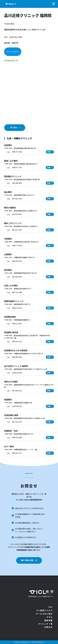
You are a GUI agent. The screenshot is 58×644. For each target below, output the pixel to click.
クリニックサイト (13, 52)
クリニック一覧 (45, 624)
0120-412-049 (16, 37)
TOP (50, 607)
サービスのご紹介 (44, 614)
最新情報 (48, 620)
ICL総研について (44, 610)
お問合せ (48, 627)
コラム (50, 617)
